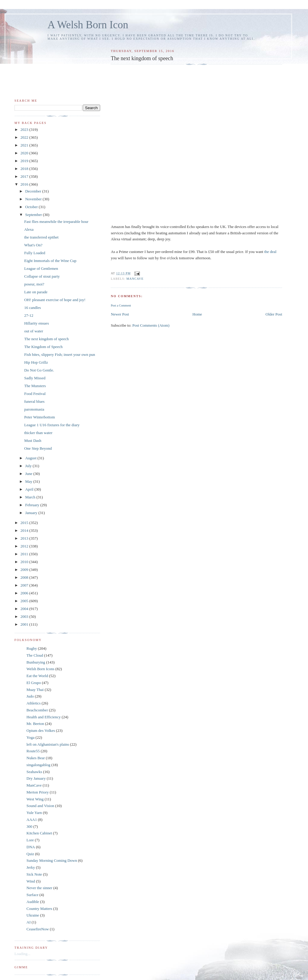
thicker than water (38, 433)
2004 (25, 609)
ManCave (135, 279)
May (29, 481)
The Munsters (35, 386)
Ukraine (33, 915)
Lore (30, 840)
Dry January (36, 778)
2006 (25, 593)
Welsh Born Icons (40, 669)
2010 (25, 562)
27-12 (29, 315)
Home (197, 314)
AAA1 (32, 820)
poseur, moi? (34, 284)
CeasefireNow (38, 929)
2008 (25, 577)
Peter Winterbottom (39, 417)
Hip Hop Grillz (36, 362)
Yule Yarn (34, 813)
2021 (25, 145)
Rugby (32, 648)
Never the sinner (39, 888)
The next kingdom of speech (46, 339)
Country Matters (39, 909)
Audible (33, 902)
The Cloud (35, 655)
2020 (25, 153)
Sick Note (34, 874)
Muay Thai (35, 690)
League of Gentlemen (41, 268)
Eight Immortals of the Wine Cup (50, 261)
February (33, 505)
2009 (25, 570)
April (30, 489)
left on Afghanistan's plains (48, 744)
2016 (25, 184)
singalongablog (38, 765)
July (29, 466)
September (34, 215)
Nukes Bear (36, 758)
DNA (31, 847)
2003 (25, 616)
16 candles (32, 308)
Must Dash (33, 441)
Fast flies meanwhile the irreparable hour (56, 222)
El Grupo (34, 683)
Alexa (29, 229)
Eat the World (37, 676)
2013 (25, 538)
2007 (25, 585)
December (34, 191)
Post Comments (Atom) (151, 325)
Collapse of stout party (42, 276)
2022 (25, 137)
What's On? (33, 245)
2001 (25, 624)
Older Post (274, 314)
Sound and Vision (40, 806)
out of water (34, 331)
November (34, 199)
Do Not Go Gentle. (39, 370)
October (32, 207)
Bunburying (36, 662)
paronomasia (34, 409)
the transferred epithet (41, 237)
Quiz (30, 854)
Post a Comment (121, 305)
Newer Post (120, 314)
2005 (25, 601)
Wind (31, 881)
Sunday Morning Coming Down (52, 860)
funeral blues (34, 401)
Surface (32, 895)
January (32, 513)
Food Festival (35, 394)
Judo (30, 696)
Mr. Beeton (35, 724)
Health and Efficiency (44, 717)
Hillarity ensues (36, 323)
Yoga (31, 737)
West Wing (35, 799)
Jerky (31, 867)
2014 (25, 530)
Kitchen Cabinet (39, 833)
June (29, 474)
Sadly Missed (35, 378)
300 (29, 826)
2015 (25, 523)
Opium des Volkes (41, 730)
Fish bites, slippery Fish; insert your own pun (59, 354)
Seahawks (34, 772)
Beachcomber (37, 710)
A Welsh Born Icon (88, 25)
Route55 (33, 751)
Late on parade (36, 292)
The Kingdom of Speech (43, 347)
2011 (25, 554)
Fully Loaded (35, 253)
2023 (25, 129)
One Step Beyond (38, 448)
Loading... (22, 954)
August (31, 458)
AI (29, 922)
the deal (270, 252)
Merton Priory (38, 792)
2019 (25, 161)
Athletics (34, 703)
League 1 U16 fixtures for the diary (52, 425)
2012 (25, 546)
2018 (25, 169)
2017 (25, 176)
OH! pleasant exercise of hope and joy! (55, 300)
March (31, 497)
